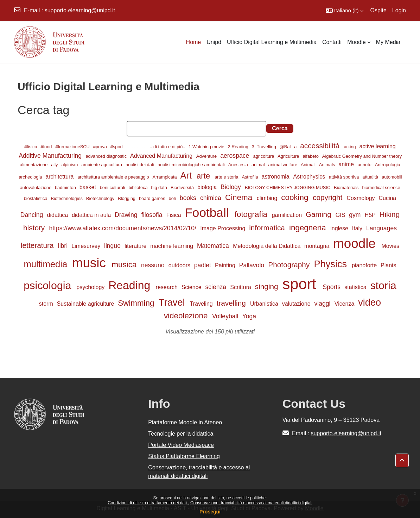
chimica (212, 198)
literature (136, 246)
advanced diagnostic (107, 156)
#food (47, 147)
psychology (91, 287)
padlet (203, 265)
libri (64, 246)
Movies (390, 246)
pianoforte (365, 265)
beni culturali (113, 188)
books (189, 198)
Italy (358, 228)
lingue (113, 246)
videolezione (187, 316)
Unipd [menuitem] (214, 42)
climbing (268, 198)
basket (89, 187)
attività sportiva (345, 177)
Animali (309, 165)
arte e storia (227, 177)
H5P (371, 215)
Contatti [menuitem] (332, 42)
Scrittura (241, 287)
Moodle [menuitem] (356, 42)
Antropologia (388, 165)
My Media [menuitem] (388, 42)
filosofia (153, 215)
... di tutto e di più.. (167, 147)
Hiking (389, 214)
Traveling (202, 304)
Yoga (249, 316)
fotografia (252, 214)
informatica (268, 228)
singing (268, 286)
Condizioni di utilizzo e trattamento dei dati (148, 503)
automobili (392, 177)
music (91, 263)
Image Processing (224, 228)
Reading (131, 285)
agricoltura (264, 156)
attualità (371, 177)
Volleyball (226, 316)
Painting (226, 265)
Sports (332, 287)
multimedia (47, 264)
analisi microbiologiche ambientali (192, 165)
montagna (318, 246)
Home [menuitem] (194, 42)
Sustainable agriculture (86, 304)
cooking (296, 197)
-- (144, 147)
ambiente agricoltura (102, 165)
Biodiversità (183, 188)
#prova (101, 147)
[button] (345, 11)
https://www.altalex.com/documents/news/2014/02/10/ (123, 228)
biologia (208, 187)
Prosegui (210, 512)
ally (55, 165)
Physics (332, 264)
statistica (356, 287)
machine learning (172, 246)
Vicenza (345, 304)
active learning (378, 146)
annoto (365, 165)
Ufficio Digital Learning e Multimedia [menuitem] (272, 42)
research (168, 287)
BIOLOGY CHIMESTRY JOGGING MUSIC (288, 188)
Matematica (214, 246)
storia (383, 285)
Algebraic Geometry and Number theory (362, 156)
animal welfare (284, 165)
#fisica (31, 147)
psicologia (49, 285)
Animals (328, 165)
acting (351, 147)
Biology (232, 187)
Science (192, 287)
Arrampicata (166, 177)
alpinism (70, 165)
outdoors (180, 265)
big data (160, 188)
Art (187, 175)
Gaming (320, 214)
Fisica (174, 215)
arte (205, 176)
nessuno (154, 265)
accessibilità (321, 146)
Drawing (127, 215)
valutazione (297, 304)
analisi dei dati (141, 165)
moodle (356, 244)
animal (259, 165)
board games (153, 198)
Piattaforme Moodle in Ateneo (185, 422)
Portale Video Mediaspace (181, 445)
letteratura (38, 245)
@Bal (286, 147)
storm (47, 304)
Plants (388, 265)
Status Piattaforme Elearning (184, 456)
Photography (290, 265)
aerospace (236, 156)
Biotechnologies (68, 198)
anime (347, 164)
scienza (217, 287)
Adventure (207, 156)
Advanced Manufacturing (162, 156)
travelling (232, 303)
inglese (340, 228)
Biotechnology (101, 198)
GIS (341, 215)
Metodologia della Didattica (268, 246)
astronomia (276, 177)
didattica (58, 215)
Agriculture (289, 156)
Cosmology (362, 198)
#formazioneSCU (73, 147)
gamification (288, 215)
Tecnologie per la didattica (181, 434)
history (35, 228)
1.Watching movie (207, 147)
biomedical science (381, 188)
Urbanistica (265, 304)
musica (125, 265)
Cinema (240, 197)
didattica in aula (92, 215)
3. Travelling (265, 147)
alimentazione (34, 165)
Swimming (137, 303)
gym (356, 215)
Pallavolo (253, 265)
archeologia (31, 177)
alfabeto (311, 156)
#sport (117, 147)
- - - (136, 147)
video (370, 302)
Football (208, 213)
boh (173, 198)
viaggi (323, 304)
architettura (60, 177)
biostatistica (36, 198)
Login (399, 10)
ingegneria (309, 228)
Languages (381, 228)
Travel (173, 302)
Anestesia (239, 165)
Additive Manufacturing (51, 156)
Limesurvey (87, 246)
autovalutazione (36, 188)
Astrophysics (310, 177)
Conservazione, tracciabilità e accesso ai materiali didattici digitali (251, 503)
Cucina (387, 198)
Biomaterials (347, 188)
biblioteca (139, 188)
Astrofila (250, 177)
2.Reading (239, 147)
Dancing (33, 215)
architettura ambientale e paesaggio (114, 177)
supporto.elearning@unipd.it (80, 10)
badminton (66, 188)
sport (301, 284)
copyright (329, 197)
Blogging (127, 198)
